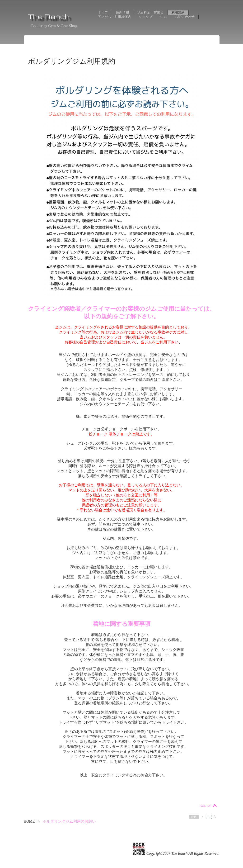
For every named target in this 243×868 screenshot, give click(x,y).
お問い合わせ (185, 17)
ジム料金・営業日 (150, 12)
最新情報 (122, 12)
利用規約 (178, 12)
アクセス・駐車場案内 (115, 17)
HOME (29, 821)
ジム (164, 17)
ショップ (146, 17)
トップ (103, 12)
